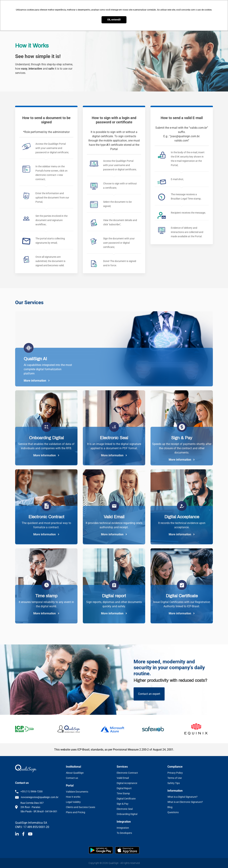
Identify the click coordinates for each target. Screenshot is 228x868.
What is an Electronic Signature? (185, 802)
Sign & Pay (123, 804)
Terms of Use (175, 778)
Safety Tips (174, 783)
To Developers (124, 833)
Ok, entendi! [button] (114, 20)
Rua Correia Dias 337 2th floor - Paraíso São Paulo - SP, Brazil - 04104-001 (39, 807)
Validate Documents (77, 792)
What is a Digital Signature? (182, 797)
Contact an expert (149, 694)
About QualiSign (75, 773)
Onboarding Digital (127, 814)
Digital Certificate (126, 799)
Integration (123, 828)
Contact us (72, 778)
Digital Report (124, 788)
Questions (173, 812)
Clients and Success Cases (81, 807)
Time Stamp (123, 793)
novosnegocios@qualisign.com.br (40, 797)
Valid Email (123, 778)
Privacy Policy (175, 773)
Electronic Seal (125, 809)
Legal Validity (73, 802)
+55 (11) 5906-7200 (32, 791)
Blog (170, 807)
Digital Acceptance (127, 783)
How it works (73, 797)
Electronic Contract (127, 773)
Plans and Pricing (76, 812)
